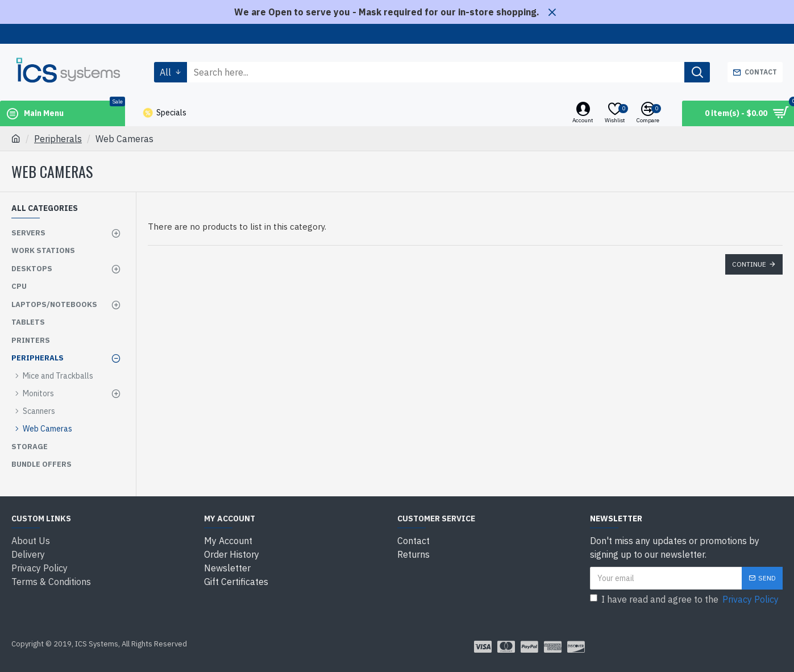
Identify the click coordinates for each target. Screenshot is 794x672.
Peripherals (58, 139)
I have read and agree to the (685, 599)
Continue (749, 264)
